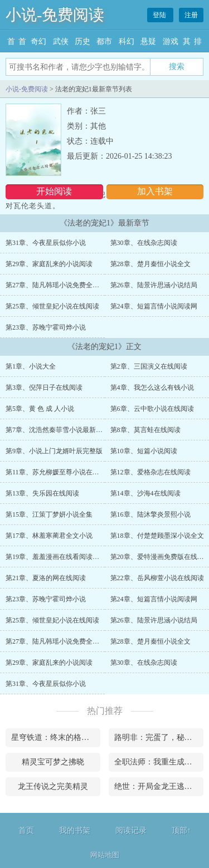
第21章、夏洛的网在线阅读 (46, 578)
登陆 (160, 15)
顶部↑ (181, 830)
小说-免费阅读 (55, 15)
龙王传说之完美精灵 (53, 786)
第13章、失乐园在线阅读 (42, 493)
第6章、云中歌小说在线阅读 (152, 409)
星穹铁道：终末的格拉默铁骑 (56, 737)
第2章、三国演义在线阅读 (149, 366)
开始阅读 (54, 191)
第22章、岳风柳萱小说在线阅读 (157, 578)
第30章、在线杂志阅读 (144, 243)
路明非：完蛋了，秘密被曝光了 (159, 737)
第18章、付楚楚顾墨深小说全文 (157, 536)
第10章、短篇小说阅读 (144, 451)
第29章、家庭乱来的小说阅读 (49, 264)
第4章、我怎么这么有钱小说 (152, 388)
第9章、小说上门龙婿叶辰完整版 (54, 451)
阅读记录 (131, 830)
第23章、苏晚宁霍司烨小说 (46, 327)
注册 (191, 15)
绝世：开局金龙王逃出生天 (159, 786)
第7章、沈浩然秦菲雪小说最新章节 (57, 430)
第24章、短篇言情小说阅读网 (154, 306)
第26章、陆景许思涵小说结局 (154, 285)
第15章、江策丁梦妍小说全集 (49, 514)
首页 (26, 830)
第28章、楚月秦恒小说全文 (150, 264)
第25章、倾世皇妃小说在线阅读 (52, 306)
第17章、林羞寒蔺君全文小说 (49, 536)
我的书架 (75, 830)
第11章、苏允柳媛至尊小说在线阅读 (59, 472)
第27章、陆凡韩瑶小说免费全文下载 (59, 285)
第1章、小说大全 (31, 366)
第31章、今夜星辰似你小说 (46, 243)
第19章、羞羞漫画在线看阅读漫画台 (59, 557)
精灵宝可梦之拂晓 (53, 762)
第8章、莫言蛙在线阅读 (145, 430)
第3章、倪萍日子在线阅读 (44, 388)
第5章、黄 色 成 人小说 (40, 409)
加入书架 (155, 191)
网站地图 (105, 855)
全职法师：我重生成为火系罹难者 (159, 762)
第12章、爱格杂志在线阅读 (150, 472)
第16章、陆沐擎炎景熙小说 (150, 514)
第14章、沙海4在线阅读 (145, 493)
